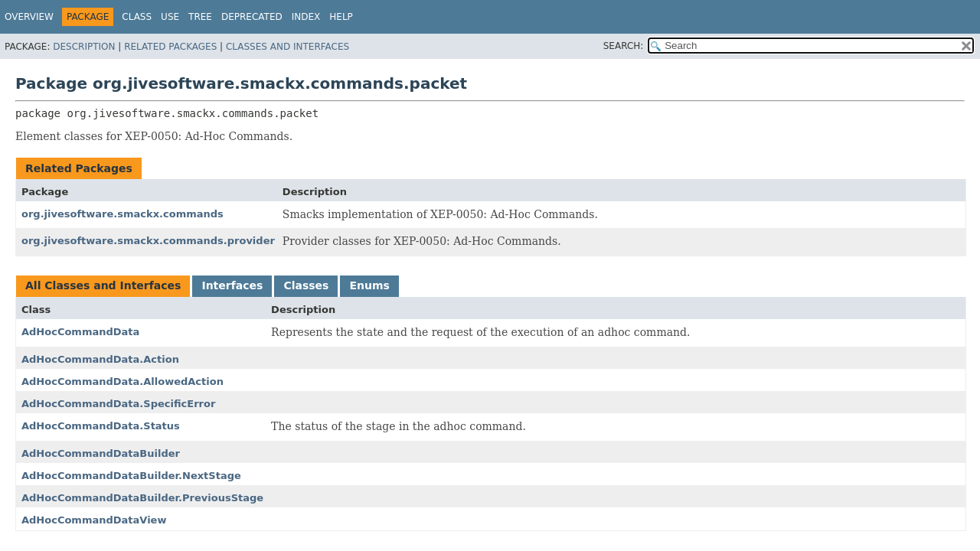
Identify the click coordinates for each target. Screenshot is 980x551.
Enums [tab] (369, 285)
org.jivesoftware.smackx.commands (122, 214)
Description (84, 47)
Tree (200, 17)
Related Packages (170, 47)
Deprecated (252, 17)
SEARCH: (624, 46)
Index (306, 17)
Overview (29, 17)
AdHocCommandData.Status (101, 426)
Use (170, 17)
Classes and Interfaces (287, 47)
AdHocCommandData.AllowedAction (122, 381)
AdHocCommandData (80, 332)
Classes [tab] (306, 285)
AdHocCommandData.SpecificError (118, 404)
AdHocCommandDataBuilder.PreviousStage (142, 498)
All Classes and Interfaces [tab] (103, 285)
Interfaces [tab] (232, 285)
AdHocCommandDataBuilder (101, 453)
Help (341, 17)
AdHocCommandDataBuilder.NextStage (131, 476)
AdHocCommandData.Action (100, 359)
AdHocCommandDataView (94, 520)
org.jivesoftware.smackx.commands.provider (148, 241)
